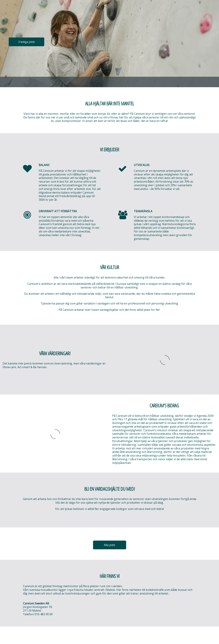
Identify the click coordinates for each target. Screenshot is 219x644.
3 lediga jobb (26, 42)
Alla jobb (109, 545)
